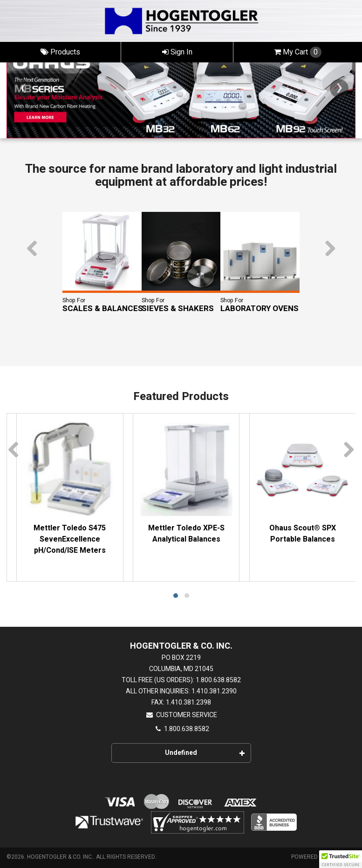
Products (60, 52)
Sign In (177, 52)
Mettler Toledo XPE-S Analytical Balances (186, 534)
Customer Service (181, 715)
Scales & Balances (103, 309)
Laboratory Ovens (260, 309)
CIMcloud (342, 857)
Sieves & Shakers (178, 309)
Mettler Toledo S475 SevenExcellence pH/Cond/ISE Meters (70, 539)
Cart (298, 52)
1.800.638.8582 (181, 729)
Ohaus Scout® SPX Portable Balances (303, 534)
